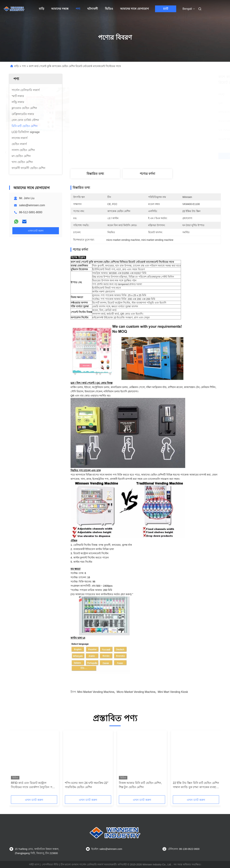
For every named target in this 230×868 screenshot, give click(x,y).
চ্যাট (166, 9)
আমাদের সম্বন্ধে (60, 9)
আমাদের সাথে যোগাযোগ (134, 9)
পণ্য (78, 9)
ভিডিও (109, 9)
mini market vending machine (96, 692)
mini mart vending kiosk (173, 692)
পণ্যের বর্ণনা (147, 174)
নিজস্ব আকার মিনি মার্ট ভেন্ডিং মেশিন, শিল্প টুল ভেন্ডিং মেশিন (140, 785)
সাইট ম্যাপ (34, 864)
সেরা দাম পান (164, 156)
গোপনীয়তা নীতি (50, 864)
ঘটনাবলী (93, 9)
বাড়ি (41, 9)
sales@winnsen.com (32, 205)
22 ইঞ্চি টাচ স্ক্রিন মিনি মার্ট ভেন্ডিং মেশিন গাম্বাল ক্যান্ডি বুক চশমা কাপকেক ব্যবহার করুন (196, 785)
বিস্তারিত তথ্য (95, 174)
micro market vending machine (136, 692)
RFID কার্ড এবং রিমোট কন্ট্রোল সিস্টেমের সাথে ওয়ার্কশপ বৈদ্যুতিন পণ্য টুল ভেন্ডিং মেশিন (33, 785)
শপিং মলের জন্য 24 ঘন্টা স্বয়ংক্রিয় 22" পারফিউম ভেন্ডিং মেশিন (87, 785)
